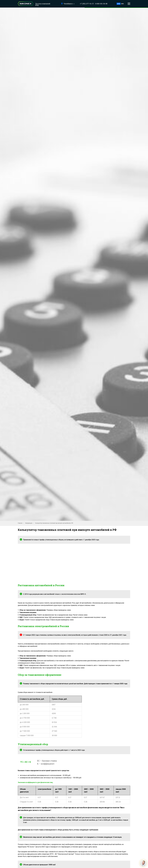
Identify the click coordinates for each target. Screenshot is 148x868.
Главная (20, 523)
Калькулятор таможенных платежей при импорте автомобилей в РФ (54, 523)
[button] (129, 4)
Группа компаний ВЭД (43, 4)
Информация (29, 523)
